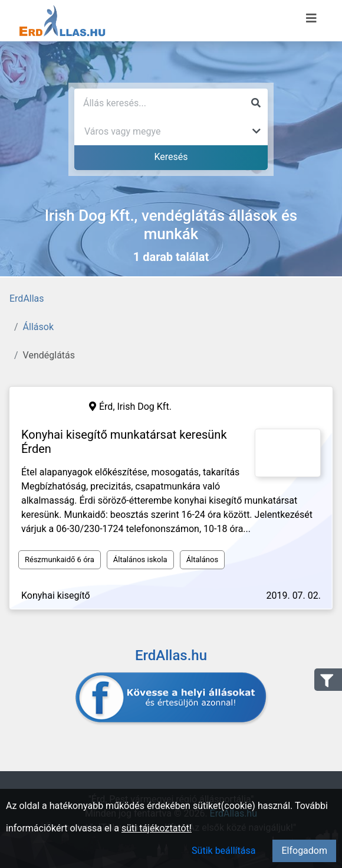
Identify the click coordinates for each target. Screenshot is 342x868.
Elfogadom (304, 851)
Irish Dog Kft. (144, 407)
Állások (38, 327)
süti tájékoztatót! (157, 828)
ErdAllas (27, 298)
